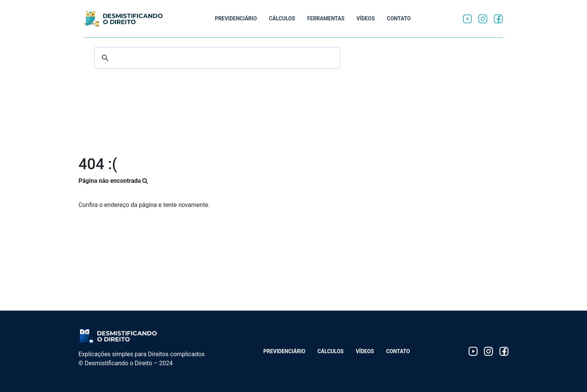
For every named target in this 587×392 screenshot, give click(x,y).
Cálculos (282, 18)
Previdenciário (236, 18)
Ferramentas (326, 18)
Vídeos (366, 18)
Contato (399, 18)
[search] (216, 58)
